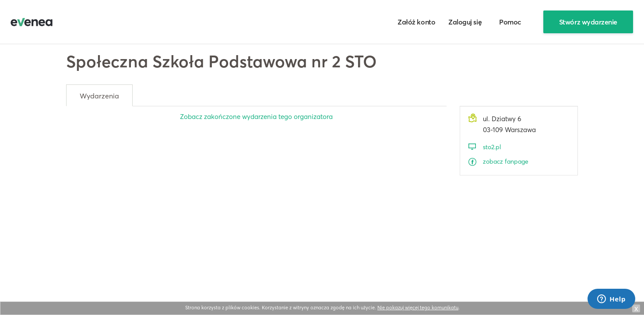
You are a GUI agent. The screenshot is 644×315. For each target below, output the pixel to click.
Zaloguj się (465, 22)
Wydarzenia (99, 96)
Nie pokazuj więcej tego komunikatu (418, 308)
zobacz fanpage (506, 161)
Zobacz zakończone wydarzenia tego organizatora (256, 117)
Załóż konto (416, 22)
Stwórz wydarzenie (588, 22)
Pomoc (510, 22)
